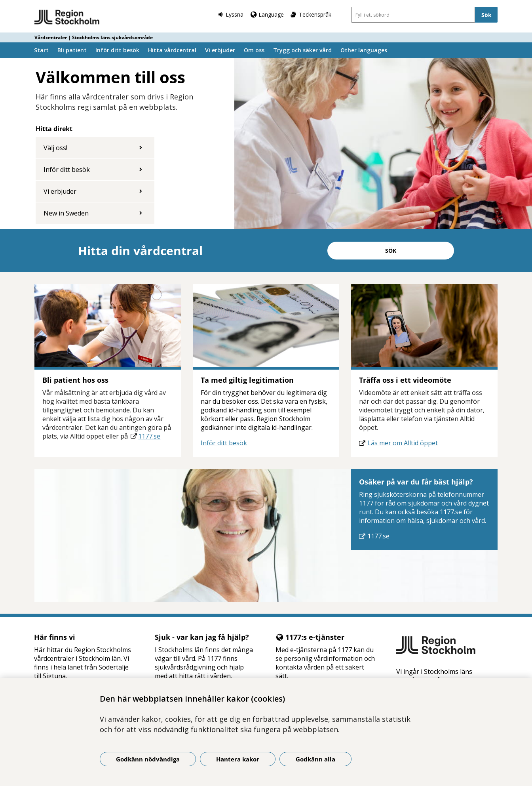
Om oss (254, 50)
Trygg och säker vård (302, 50)
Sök (391, 251)
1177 (366, 503)
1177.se (149, 436)
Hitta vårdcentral (172, 50)
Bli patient (72, 50)
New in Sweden (66, 213)
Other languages (364, 50)
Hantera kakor (238, 759)
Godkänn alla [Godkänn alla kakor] (315, 759)
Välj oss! (55, 148)
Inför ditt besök (117, 50)
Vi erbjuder (220, 50)
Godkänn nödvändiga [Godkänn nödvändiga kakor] (148, 759)
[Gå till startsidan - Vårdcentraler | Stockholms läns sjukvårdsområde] (67, 17)
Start (41, 50)
